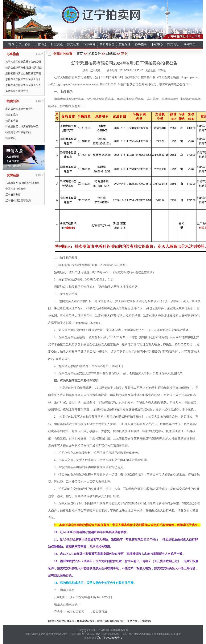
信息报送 (125, 44)
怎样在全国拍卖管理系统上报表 (23, 85)
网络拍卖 (189, 44)
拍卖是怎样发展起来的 (18, 132)
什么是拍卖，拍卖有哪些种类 (22, 126)
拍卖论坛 (173, 44)
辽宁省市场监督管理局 (18, 201)
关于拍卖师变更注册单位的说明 (23, 62)
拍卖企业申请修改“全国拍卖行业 (24, 68)
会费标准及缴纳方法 (17, 91)
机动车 (111, 54)
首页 (11, 44)
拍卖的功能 (12, 121)
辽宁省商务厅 (13, 195)
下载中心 (157, 44)
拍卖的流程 (12, 115)
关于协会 (25, 44)
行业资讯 (57, 44)
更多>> (39, 54)
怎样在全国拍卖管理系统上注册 (23, 79)
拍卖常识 (11, 138)
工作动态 (41, 44)
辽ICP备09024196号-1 (109, 638)
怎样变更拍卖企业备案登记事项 (23, 73)
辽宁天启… (97, 70)
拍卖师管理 (107, 44)
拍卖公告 (73, 44)
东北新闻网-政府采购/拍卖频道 (23, 183)
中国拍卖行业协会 (16, 189)
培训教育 (89, 44)
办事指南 (141, 44)
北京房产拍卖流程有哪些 (19, 109)
